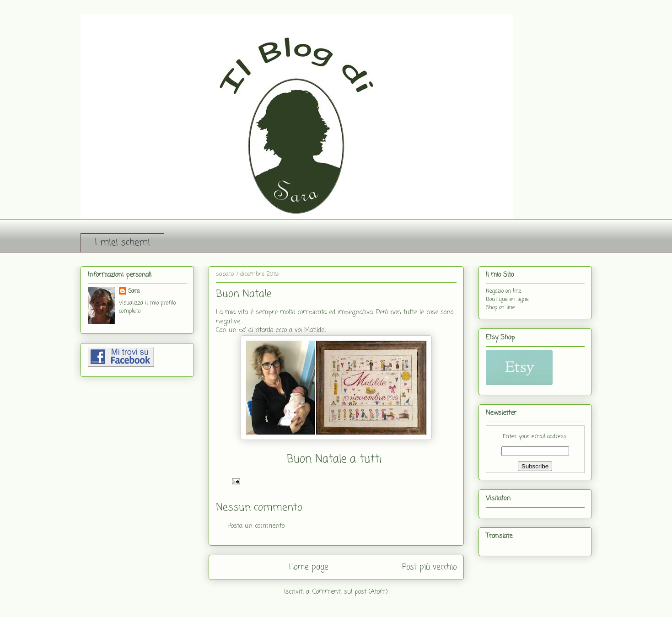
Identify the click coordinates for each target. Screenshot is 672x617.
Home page (309, 567)
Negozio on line (504, 291)
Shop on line (500, 308)
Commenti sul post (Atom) (350, 592)
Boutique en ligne (507, 300)
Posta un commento (256, 526)
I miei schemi (122, 243)
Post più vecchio (429, 567)
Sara (134, 291)
